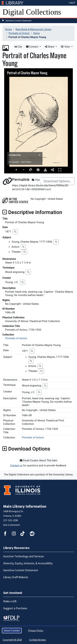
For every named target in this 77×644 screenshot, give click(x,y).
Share (50, 47)
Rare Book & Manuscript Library (34, 29)
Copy (36, 180)
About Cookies (12, 631)
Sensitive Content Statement (18, 21)
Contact (32, 47)
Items (36, 33)
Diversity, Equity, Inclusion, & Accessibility (28, 563)
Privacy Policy (36, 631)
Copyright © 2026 (12, 640)
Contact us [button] (16, 465)
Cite (18, 47)
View (66, 47)
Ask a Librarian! (12, 525)
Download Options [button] (26, 449)
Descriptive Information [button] (32, 212)
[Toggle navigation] (72, 12)
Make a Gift (10, 601)
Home (8, 29)
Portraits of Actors (19, 33)
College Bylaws (38, 640)
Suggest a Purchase (15, 608)
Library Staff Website (16, 577)
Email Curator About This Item (38, 460)
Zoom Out (24, 170)
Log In (72, 3)
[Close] (40, 155)
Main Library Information (25, 506)
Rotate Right (31, 170)
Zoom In (16, 170)
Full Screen (60, 170)
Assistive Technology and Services (24, 556)
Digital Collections (32, 12)
